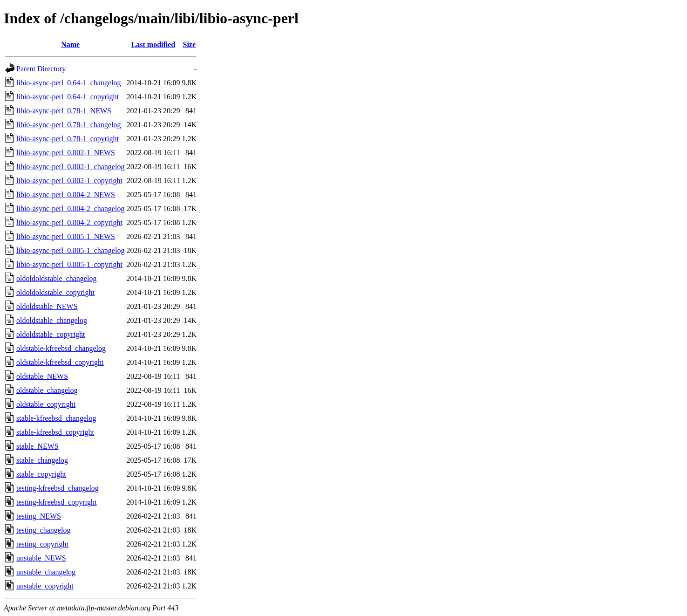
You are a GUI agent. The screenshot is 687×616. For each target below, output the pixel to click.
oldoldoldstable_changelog (56, 278)
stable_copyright (41, 474)
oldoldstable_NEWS (47, 306)
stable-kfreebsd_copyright (55, 432)
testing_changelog (43, 530)
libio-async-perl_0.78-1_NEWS (64, 111)
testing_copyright (42, 544)
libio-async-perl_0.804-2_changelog (70, 209)
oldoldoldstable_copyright (55, 292)
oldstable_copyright (46, 404)
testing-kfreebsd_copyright (56, 502)
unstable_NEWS (41, 558)
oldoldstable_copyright (51, 334)
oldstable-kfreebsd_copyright (60, 362)
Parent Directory (41, 69)
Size (189, 44)
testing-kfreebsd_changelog (58, 488)
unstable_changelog (46, 572)
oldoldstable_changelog (52, 320)
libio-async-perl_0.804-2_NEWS (66, 195)
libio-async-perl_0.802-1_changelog (70, 167)
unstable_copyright (45, 586)
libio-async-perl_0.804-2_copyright (69, 222)
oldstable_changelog (47, 390)
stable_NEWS (37, 446)
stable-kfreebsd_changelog (56, 418)
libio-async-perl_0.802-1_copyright (69, 181)
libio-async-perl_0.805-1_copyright (69, 264)
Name (70, 44)
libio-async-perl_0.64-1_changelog (68, 83)
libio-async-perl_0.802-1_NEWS (66, 153)
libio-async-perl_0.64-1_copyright (68, 97)
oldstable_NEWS (42, 376)
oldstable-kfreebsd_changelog (61, 348)
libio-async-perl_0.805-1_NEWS (66, 236)
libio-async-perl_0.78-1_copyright (68, 139)
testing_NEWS (39, 516)
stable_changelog (42, 460)
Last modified (153, 44)
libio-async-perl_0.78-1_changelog (68, 125)
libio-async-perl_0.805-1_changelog (70, 250)
